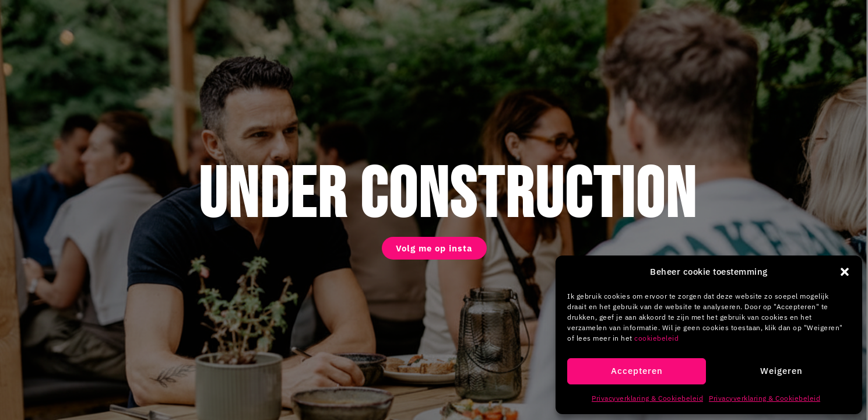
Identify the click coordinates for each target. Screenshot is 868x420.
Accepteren (637, 371)
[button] (845, 272)
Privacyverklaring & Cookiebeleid (647, 398)
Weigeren (781, 371)
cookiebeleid (656, 338)
